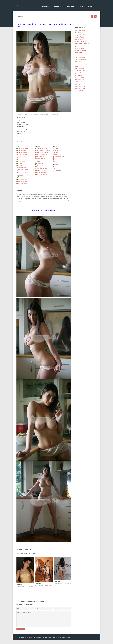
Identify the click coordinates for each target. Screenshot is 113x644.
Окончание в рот (22, 171)
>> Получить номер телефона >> (44, 210)
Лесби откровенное (23, 182)
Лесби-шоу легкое (23, 184)
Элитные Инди (58, 7)
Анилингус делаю (41, 167)
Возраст (90, 7)
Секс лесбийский (22, 152)
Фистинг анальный (41, 172)
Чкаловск (96, 5)
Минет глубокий (22, 160)
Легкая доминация (59, 156)
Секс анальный (22, 151)
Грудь (81, 7)
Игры (56, 154)
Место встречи (71, 7)
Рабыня (56, 152)
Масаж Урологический (42, 154)
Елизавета (20, 584)
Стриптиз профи (22, 178)
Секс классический (23, 149)
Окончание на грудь (23, 167)
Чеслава (38, 583)
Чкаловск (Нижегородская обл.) (40, 114)
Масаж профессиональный (43, 151)
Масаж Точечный (40, 156)
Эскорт (56, 169)
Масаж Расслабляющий (42, 152)
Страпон (38, 165)
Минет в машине (22, 162)
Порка (56, 158)
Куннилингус (21, 164)
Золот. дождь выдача (41, 169)
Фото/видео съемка (59, 167)
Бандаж (56, 149)
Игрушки (20, 165)
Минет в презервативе (24, 156)
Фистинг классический (42, 174)
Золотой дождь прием (42, 171)
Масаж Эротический (41, 158)
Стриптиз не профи (23, 180)
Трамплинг (57, 162)
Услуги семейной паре (24, 154)
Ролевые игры (58, 171)
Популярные (46, 7)
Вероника (57, 581)
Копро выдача (79, 61)
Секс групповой (22, 173)
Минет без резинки (23, 158)
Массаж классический (42, 149)
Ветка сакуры (40, 163)
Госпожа (56, 151)
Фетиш (56, 160)
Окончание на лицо (23, 169)
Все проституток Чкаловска (82, 24)
